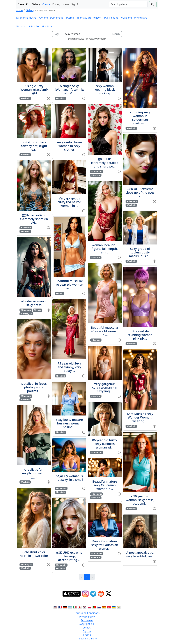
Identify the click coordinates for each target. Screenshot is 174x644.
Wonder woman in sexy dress (34, 303)
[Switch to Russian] (99, 607)
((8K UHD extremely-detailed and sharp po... (105, 163)
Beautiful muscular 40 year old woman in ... (69, 285)
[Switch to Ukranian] (114, 607)
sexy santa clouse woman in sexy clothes (69, 146)
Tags (57, 34)
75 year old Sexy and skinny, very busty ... (69, 367)
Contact (87, 628)
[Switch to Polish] (89, 607)
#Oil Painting (111, 18)
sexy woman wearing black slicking (105, 90)
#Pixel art (21, 26)
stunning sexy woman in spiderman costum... (140, 118)
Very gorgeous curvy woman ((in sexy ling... (105, 387)
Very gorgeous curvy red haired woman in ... (69, 202)
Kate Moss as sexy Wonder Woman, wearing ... (140, 417)
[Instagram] (85, 594)
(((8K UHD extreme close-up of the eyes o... (140, 193)
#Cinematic (57, 18)
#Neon (97, 18)
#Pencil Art (140, 18)
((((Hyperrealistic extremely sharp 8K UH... (34, 219)
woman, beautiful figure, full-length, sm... (105, 249)
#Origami (126, 18)
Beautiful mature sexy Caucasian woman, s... (105, 485)
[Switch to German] (65, 607)
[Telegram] (93, 594)
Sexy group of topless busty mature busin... (140, 252)
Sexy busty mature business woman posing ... (69, 423)
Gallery (36, 4)
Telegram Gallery (87, 639)
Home (19, 10)
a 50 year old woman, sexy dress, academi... (140, 500)
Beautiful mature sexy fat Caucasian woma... (105, 545)
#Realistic (47, 26)
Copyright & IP (87, 624)
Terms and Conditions (87, 613)
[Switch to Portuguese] (94, 607)
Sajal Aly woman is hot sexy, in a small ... (69, 480)
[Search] (128, 4)
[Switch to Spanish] (104, 607)
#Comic (70, 18)
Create (46, 4)
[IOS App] (72, 594)
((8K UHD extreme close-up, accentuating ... (69, 556)
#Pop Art (34, 26)
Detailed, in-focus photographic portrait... (34, 387)
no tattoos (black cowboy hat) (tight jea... (34, 146)
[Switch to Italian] (75, 607)
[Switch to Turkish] (109, 607)
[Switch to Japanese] (80, 607)
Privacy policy (87, 617)
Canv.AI (23, 4)
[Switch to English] (55, 607)
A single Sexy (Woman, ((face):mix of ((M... (34, 90)
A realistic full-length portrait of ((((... (34, 473)
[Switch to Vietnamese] (119, 607)
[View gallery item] (48, 98)
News (66, 4)
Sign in (87, 631)
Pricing (56, 4)
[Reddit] (101, 594)
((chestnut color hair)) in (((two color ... (34, 556)
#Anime (43, 18)
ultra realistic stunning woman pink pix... (140, 335)
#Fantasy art (84, 18)
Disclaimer (87, 620)
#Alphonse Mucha (26, 18)
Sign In (75, 4)
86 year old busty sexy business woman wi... (105, 444)
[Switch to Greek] (70, 607)
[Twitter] (108, 594)
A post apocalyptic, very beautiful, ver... (140, 554)
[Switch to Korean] (85, 607)
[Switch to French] (60, 607)
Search (116, 34)
